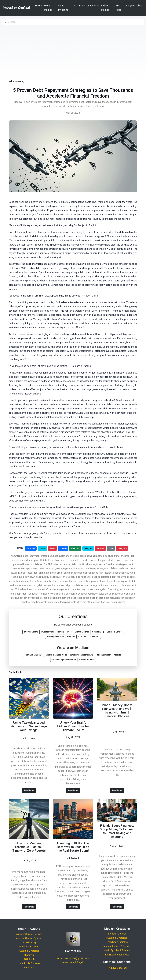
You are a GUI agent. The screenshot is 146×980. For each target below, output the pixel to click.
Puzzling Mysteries (29, 951)
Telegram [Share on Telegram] (88, 548)
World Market (48, 8)
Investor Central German (29, 934)
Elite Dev (29, 967)
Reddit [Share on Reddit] (53, 548)
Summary (79, 6)
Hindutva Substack (117, 968)
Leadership (93, 6)
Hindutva (29, 955)
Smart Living (29, 942)
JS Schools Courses (29, 963)
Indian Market (105, 8)
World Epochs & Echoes (117, 950)
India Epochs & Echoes (117, 955)
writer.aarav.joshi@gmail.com (73, 958)
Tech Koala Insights (117, 942)
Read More (29, 790)
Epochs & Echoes (29, 946)
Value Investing (63, 8)
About (140, 6)
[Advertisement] (73, 47)
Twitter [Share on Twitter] (43, 548)
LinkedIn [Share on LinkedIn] (63, 548)
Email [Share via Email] (111, 548)
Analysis (130, 6)
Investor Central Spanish (29, 938)
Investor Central (117, 934)
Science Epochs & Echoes (117, 946)
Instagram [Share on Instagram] (122, 548)
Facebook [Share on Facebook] (31, 548)
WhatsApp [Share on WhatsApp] (75, 548)
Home (39, 6)
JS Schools (29, 959)
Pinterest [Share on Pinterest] (101, 548)
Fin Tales (118, 8)
